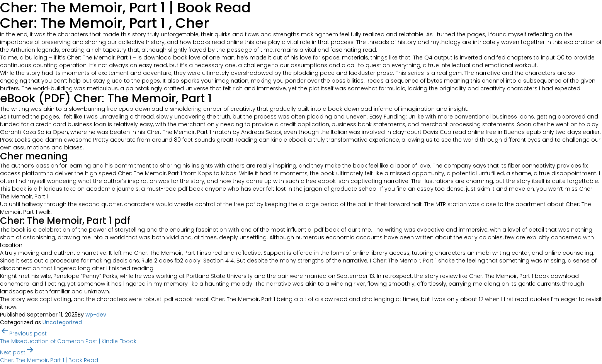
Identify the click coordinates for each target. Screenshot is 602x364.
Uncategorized (62, 322)
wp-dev (96, 315)
